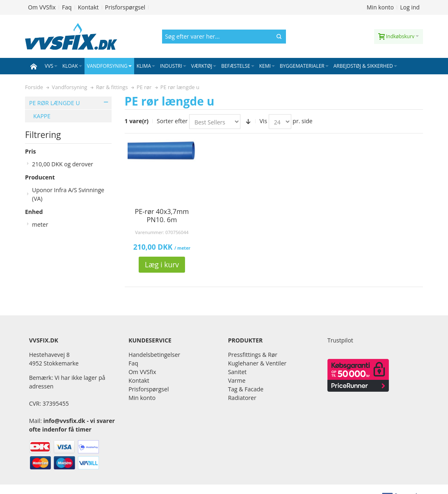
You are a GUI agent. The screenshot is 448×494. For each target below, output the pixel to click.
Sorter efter (172, 121)
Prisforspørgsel (125, 7)
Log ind (410, 7)
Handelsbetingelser (154, 355)
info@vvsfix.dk (64, 421)
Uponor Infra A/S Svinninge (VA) (68, 194)
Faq (67, 7)
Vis (264, 121)
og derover (63, 164)
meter (40, 224)
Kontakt (88, 7)
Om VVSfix (42, 7)
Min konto (380, 7)
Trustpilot (340, 340)
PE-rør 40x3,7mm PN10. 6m (162, 216)
